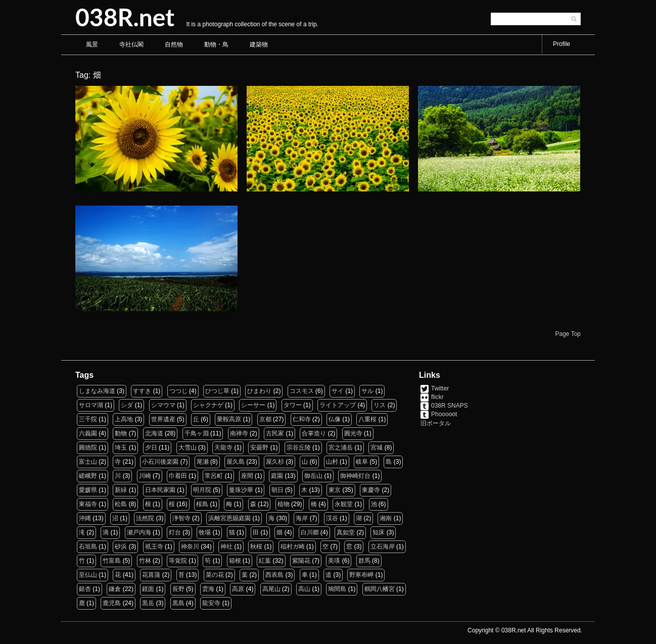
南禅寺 (239, 433)
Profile (561, 44)
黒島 (178, 603)
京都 (265, 419)
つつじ (178, 391)
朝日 (277, 490)
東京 (335, 490)
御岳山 (313, 476)
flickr (437, 397)
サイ (338, 391)
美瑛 (334, 561)
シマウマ (163, 405)
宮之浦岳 (341, 448)
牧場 (205, 532)
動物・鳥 (216, 44)
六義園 (88, 433)
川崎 (145, 476)
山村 (332, 462)
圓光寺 (353, 433)
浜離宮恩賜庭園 (229, 518)
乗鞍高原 (229, 419)
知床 (379, 532)
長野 (178, 589)
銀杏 (85, 589)
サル (367, 391)
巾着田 (178, 476)
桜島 (202, 504)
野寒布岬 (361, 575)
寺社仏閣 (131, 44)
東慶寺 (371, 490)
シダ (127, 405)
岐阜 (362, 462)
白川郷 (310, 532)
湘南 (386, 518)
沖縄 (85, 518)
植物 (284, 504)
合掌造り (314, 433)
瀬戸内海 (139, 532)
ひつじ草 (217, 391)
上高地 (124, 419)
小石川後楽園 (160, 462)
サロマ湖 (91, 405)
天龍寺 (223, 448)
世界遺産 (163, 419)
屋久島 (236, 462)
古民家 (275, 433)
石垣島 (88, 547)
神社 (226, 547)
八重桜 (367, 419)
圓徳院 (88, 448)
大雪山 (188, 448)
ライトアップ (338, 405)
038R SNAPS (450, 406)
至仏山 (88, 575)
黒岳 (148, 603)
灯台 (175, 532)
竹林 (145, 561)
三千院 (88, 419)
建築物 (259, 44)
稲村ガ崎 (293, 547)
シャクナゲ (208, 405)
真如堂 (346, 532)
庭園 (277, 476)
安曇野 (259, 448)
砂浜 (121, 547)
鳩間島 (337, 589)
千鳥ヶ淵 (197, 433)
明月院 (202, 490)
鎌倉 (115, 589)
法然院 (145, 518)
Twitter (440, 388)
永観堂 (344, 504)
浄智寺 (181, 518)
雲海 (208, 589)
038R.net (125, 17)
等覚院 (178, 561)
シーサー (253, 405)
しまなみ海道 (97, 391)
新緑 (121, 490)
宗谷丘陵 (299, 448)
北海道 (154, 433)
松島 (121, 504)
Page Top (568, 334)
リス (380, 405)
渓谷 (332, 518)
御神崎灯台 (355, 476)
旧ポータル (436, 423)
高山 (304, 589)
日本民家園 (160, 490)
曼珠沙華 (241, 490)
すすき (142, 391)
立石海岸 (383, 547)
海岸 (302, 518)
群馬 (364, 561)
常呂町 (214, 476)
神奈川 (190, 547)
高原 (238, 589)
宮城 (377, 448)
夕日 (151, 448)
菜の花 (215, 575)
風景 (92, 44)
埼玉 (121, 448)
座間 (247, 476)
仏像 (335, 419)
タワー (293, 405)
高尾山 (271, 589)
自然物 (174, 44)
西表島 (274, 575)
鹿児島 (112, 603)
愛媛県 (88, 490)
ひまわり (259, 391)
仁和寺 (302, 419)
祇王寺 (154, 547)
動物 (121, 433)
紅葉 (265, 561)
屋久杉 (275, 462)
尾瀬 (203, 462)
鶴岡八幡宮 (380, 589)
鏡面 (148, 589)
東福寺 (88, 504)
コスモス (302, 391)
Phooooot (444, 414)
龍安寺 (211, 603)
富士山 (88, 462)
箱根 (235, 561)
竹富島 (112, 561)
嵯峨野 (88, 476)
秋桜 (256, 547)
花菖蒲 (151, 575)
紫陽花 (301, 561)
